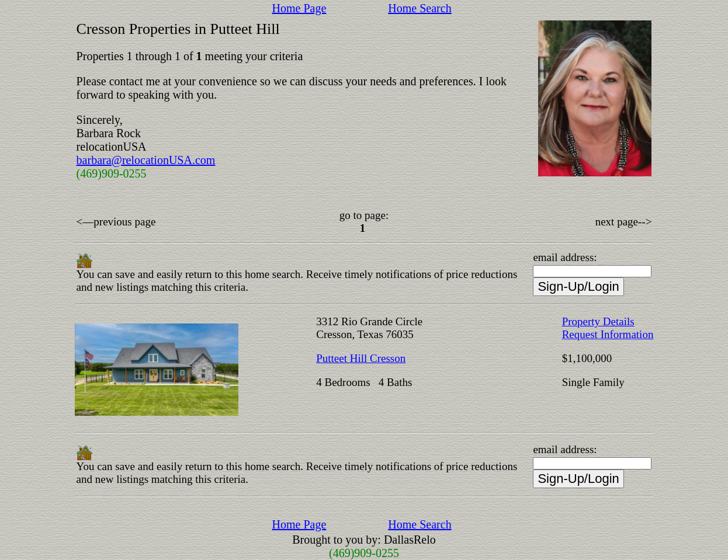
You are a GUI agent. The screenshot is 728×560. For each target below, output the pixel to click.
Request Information (608, 334)
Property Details (598, 321)
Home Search (420, 8)
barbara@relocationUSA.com (146, 160)
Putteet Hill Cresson (361, 358)
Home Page (299, 8)
